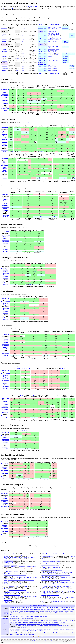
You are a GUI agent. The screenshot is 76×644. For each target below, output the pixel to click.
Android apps (42, 613)
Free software (71, 608)
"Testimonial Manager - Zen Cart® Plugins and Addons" (54, 575)
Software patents (25, 631)
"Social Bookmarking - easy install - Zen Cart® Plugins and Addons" (56, 586)
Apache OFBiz (4, 28)
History (22, 616)
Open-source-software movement (32, 616)
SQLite (58, 35)
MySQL (60, 28)
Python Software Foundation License (30, 622)
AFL (11, 621)
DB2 (49, 38)
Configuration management (30, 611)
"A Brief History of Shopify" (10, 595)
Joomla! (72, 67)
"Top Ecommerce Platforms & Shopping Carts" (52, 570)
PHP (45, 31)
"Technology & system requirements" (12, 571)
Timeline (73, 609)
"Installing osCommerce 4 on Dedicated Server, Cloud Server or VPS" (19, 580)
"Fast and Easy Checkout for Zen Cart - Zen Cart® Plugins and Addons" (57, 572)
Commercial (53, 613)
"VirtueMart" (6, 601)
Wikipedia (16, 641)
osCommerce (4, 52)
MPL (16, 622)
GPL (40, 35)
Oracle (49, 29)
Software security (33, 631)
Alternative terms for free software (17, 608)
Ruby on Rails (65, 58)
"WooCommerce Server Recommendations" (51, 561)
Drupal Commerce (4, 35)
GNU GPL (40, 52)
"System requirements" (8, 561)
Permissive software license (64, 626)
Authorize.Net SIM (26, 369)
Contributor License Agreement (34, 624)
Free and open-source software (38, 606)
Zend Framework (65, 42)
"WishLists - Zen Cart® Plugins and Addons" (51, 589)
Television (16, 613)
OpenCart (4, 50)
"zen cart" (44, 564)
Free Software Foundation (30, 619)
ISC (11, 622)
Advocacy (45, 616)
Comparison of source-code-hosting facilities (58, 608)
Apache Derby (51, 28)
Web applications (29, 613)
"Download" (6, 603)
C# (45, 47)
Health (51, 611)
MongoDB (50, 37)
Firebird (49, 31)
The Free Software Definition (29, 626)
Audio (11, 611)
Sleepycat (51, 622)
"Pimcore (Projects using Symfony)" (11, 586)
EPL (45, 621)
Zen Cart (4, 70)
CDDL (42, 621)
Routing (11, 613)
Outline (68, 609)
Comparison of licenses (21, 624)
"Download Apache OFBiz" (9, 554)
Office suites (62, 611)
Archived (26, 586)
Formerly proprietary (61, 613)
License (40, 24)
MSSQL (56, 28)
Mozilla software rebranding (37, 629)
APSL (18, 621)
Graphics (42, 611)
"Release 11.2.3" (7, 582)
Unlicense (56, 622)
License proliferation (26, 629)
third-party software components (8, 8)
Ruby (45, 58)
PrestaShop (4, 56)
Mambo (72, 66)
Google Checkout (26, 431)
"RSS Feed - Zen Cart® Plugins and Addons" (51, 601)
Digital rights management (15, 629)
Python (20, 622)
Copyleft (43, 624)
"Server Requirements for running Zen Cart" (51, 567)
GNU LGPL (40, 39)
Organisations (5, 619)
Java (45, 28)
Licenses (6, 624)
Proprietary (40, 31)
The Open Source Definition (42, 626)
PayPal (62, 369)
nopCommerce (4, 47)
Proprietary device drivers (49, 629)
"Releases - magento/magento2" (10, 565)
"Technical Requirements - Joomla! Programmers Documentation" (56, 554)
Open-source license (53, 626)
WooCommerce (4, 68)
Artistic (21, 621)
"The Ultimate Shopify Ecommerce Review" (27, 596)
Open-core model (42, 633)
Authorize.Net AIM (15, 369)
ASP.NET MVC (65, 47)
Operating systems (69, 611)
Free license (20, 626)
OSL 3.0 (40, 42)
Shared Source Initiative (43, 622)
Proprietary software (69, 629)
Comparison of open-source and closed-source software (37, 608)
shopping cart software (33, 7)
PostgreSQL (53, 29)
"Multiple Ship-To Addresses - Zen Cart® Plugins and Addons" (55, 577)
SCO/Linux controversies (15, 631)
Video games (22, 613)
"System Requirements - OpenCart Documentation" (15, 575)
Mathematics (56, 611)
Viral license (23, 627)
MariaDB (50, 33)
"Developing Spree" (8, 600)
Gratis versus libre (28, 609)
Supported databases (55, 24)
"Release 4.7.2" (7, 599)
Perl (45, 64)
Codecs (22, 611)
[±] (35, 35)
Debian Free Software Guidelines (52, 624)
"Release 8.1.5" (7, 589)
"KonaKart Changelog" (9, 562)
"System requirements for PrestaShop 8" (18, 590)
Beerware (26, 621)
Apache (14, 621)
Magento (4, 42)
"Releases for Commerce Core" (10, 560)
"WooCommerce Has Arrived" (48, 556)
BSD (40, 54)
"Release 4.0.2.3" (7, 574)
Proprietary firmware (60, 629)
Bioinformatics (16, 611)
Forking (11, 633)
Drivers (38, 611)
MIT (14, 622)
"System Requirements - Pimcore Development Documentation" (17, 584)
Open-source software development (58, 609)
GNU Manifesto (17, 633)
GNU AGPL (66, 621)
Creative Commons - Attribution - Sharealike (42, 641)
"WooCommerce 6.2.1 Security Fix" (49, 559)
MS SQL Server (58, 38)
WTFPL (61, 622)
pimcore (4, 54)
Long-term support (36, 609)
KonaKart (4, 39)
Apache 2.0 (40, 28)
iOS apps (48, 613)
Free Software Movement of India (17, 619)
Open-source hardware (51, 633)
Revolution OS (31, 634)
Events (41, 616)
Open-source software (46, 609)
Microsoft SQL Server (52, 36)
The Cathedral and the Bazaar (20, 634)
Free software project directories (16, 609)
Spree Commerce (4, 61)
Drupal (72, 35)
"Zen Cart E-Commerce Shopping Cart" (50, 565)
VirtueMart (4, 66)
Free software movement (15, 616)
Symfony (64, 54)
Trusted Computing (41, 631)
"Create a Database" (8, 564)
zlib (64, 622)
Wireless (46, 611)
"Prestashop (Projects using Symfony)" (12, 593)
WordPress (72, 68)
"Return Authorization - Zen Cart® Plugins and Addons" (54, 580)
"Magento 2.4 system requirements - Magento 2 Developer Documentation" (20, 566)
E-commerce (36, 613)
